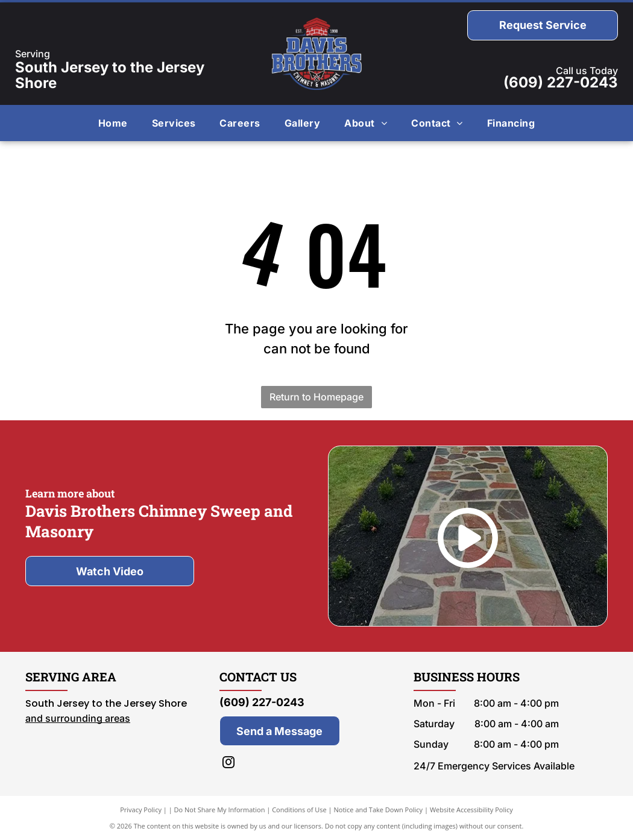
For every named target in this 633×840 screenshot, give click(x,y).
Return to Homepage (316, 397)
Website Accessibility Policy (471, 810)
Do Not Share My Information (220, 810)
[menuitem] (113, 123)
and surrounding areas (78, 718)
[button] (174, 123)
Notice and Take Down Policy (379, 810)
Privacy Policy (141, 810)
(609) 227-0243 (561, 82)
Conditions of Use (299, 810)
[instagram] (228, 764)
